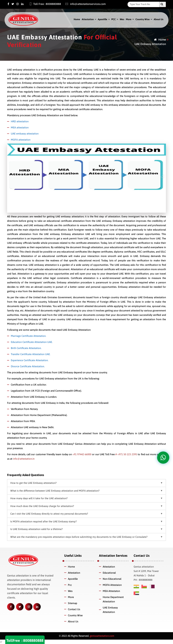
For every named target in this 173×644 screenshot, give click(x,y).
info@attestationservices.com (84, 4)
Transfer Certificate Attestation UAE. (31, 354)
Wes (122, 19)
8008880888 (33, 640)
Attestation (88, 19)
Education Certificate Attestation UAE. (32, 342)
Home (77, 19)
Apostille (103, 19)
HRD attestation (20, 121)
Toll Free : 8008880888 (43, 4)
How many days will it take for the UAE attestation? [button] (39, 498)
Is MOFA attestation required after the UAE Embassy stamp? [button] (44, 521)
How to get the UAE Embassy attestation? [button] (33, 483)
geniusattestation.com (102, 636)
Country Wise (143, 19)
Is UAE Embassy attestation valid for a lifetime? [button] (36, 529)
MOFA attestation (21, 140)
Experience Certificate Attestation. (30, 360)
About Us (159, 19)
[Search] (144, 4)
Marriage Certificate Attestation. (28, 336)
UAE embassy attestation (25, 134)
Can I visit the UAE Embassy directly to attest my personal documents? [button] (49, 514)
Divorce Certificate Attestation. (28, 366)
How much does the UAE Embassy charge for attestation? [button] (42, 506)
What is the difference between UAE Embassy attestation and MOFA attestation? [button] (55, 491)
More (129, 19)
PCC (114, 19)
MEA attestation (20, 127)
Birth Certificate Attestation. (26, 348)
